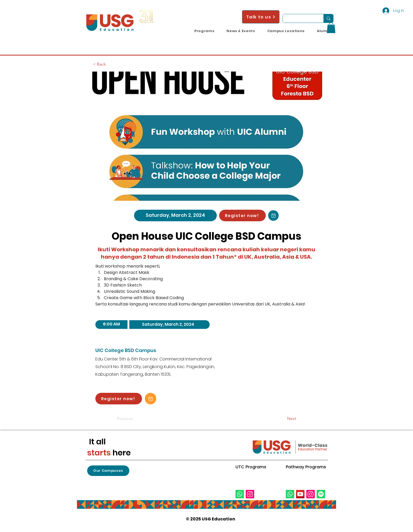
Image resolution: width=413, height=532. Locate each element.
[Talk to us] (261, 17)
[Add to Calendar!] (273, 215)
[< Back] (110, 64)
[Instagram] (250, 494)
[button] (204, 31)
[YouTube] (300, 494)
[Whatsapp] (240, 494)
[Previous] (134, 419)
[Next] (283, 419)
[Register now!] (242, 215)
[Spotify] (321, 494)
